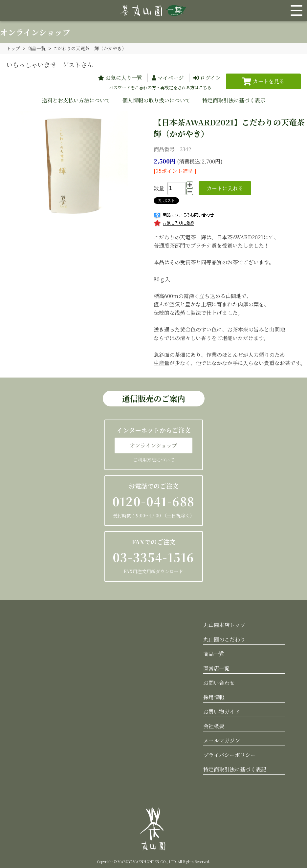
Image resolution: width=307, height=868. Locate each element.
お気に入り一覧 (124, 77)
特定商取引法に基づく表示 (234, 100)
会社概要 (214, 726)
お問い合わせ (219, 682)
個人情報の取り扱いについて (156, 100)
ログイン (210, 77)
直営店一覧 (216, 668)
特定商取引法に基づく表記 (235, 769)
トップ (13, 48)
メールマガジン (222, 740)
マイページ (171, 77)
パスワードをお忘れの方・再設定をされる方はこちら (160, 87)
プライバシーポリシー (230, 755)
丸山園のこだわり (224, 639)
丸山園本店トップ (224, 625)
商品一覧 (36, 48)
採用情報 (214, 697)
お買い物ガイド (222, 711)
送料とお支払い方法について (76, 100)
